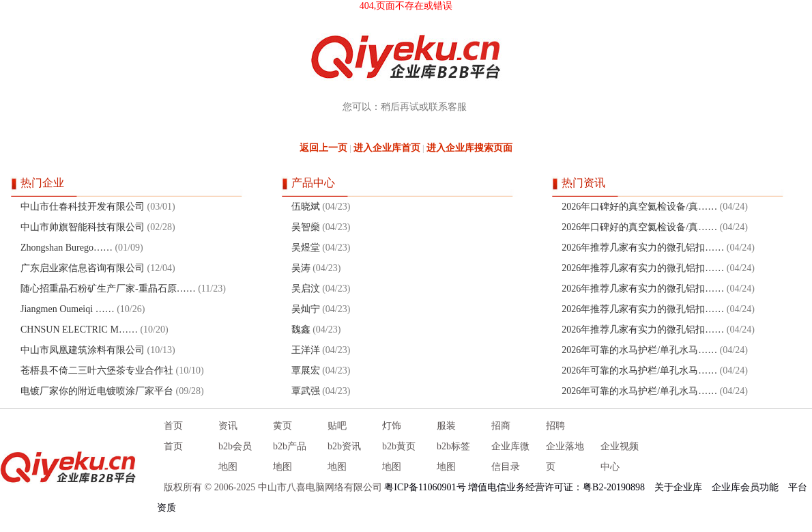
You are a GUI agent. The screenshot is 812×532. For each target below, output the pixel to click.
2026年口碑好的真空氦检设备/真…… (639, 207)
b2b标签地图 (453, 457)
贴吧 (337, 426)
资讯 (228, 426)
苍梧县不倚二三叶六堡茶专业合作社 (97, 370)
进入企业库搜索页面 (469, 148)
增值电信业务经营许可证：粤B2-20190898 (556, 487)
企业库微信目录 (510, 457)
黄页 (282, 426)
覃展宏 (306, 370)
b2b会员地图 (235, 457)
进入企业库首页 (387, 148)
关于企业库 (678, 487)
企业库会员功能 (745, 487)
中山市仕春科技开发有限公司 (83, 207)
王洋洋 (306, 350)
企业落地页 (565, 457)
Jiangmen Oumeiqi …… (68, 309)
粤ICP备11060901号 (425, 487)
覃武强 (306, 391)
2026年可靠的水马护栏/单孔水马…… (639, 350)
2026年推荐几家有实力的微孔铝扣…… (643, 248)
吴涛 (301, 268)
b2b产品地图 (290, 457)
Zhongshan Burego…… (67, 248)
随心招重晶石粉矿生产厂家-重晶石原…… (108, 289)
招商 (501, 426)
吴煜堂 (306, 248)
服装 (446, 426)
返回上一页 (323, 148)
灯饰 (392, 426)
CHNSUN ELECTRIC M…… (79, 330)
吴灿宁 (306, 309)
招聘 (555, 426)
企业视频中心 (620, 457)
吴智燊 (306, 227)
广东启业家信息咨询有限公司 (83, 268)
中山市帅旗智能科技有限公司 (83, 227)
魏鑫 (301, 330)
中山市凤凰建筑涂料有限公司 (83, 350)
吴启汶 (306, 289)
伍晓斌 (306, 207)
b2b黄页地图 (399, 457)
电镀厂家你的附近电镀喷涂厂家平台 (97, 391)
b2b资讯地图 (344, 457)
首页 (173, 426)
